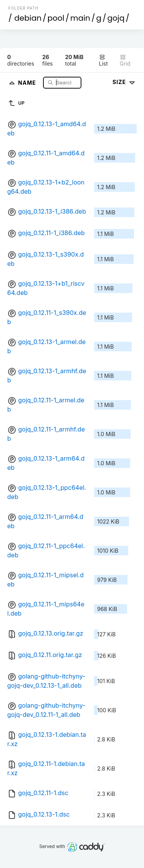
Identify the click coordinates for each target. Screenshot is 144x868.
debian (28, 18)
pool (56, 18)
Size (125, 82)
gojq (116, 18)
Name (28, 82)
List (103, 60)
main (80, 18)
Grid (125, 60)
